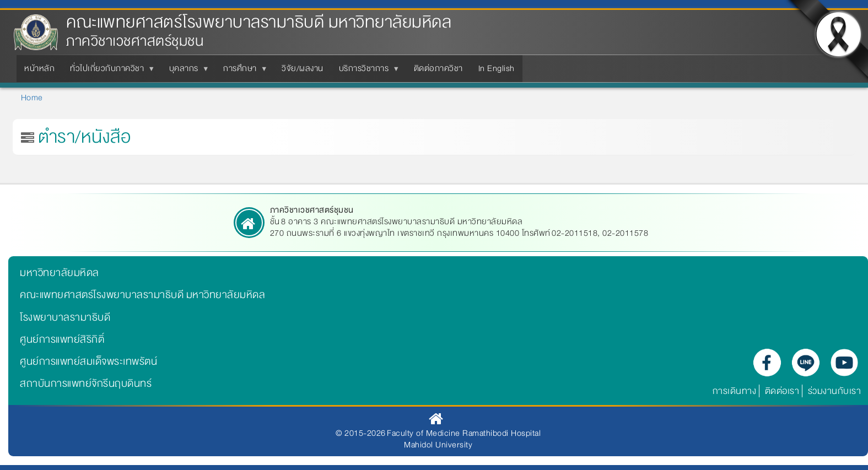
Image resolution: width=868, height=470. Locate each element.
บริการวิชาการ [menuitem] (366, 72)
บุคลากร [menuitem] (186, 72)
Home (32, 98)
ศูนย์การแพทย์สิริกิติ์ (62, 339)
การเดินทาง (735, 391)
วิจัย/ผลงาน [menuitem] (303, 68)
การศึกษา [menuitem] (242, 72)
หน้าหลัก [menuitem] (39, 68)
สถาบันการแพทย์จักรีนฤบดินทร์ (86, 383)
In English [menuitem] (497, 68)
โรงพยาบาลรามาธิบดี (65, 317)
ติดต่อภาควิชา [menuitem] (438, 68)
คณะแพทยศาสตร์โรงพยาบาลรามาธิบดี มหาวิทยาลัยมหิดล (259, 22)
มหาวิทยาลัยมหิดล (60, 273)
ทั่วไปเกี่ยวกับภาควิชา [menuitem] (109, 72)
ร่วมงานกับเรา (835, 391)
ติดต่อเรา (782, 391)
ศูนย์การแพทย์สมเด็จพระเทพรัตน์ (88, 361)
